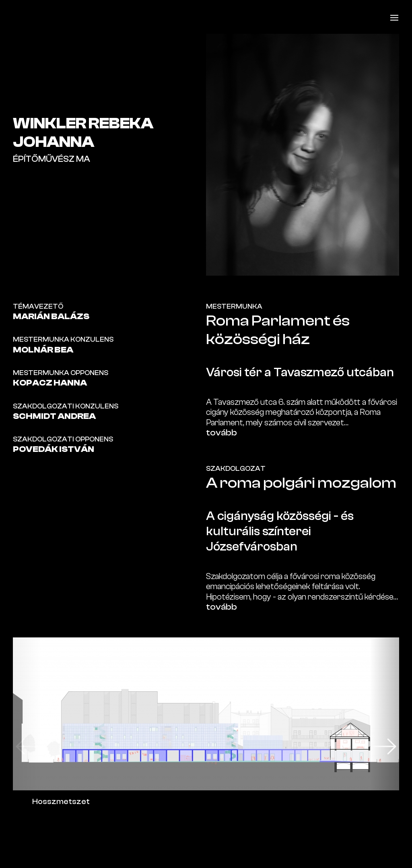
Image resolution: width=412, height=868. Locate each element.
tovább (221, 433)
